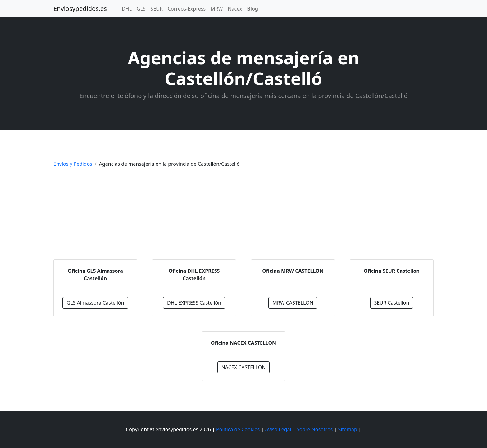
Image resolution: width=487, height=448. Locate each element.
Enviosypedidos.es (80, 9)
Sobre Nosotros (315, 429)
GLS (141, 9)
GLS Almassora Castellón (95, 303)
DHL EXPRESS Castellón (194, 303)
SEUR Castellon (392, 303)
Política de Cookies (238, 429)
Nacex (235, 9)
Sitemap (348, 429)
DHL (127, 9)
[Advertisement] (243, 216)
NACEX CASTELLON (244, 367)
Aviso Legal (278, 429)
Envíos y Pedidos (73, 164)
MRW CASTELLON (293, 303)
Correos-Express (187, 9)
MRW (217, 9)
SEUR (157, 9)
